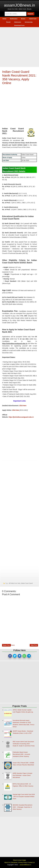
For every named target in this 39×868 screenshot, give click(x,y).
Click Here (23, 406)
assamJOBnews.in (19, 5)
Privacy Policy (23, 862)
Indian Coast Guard (27, 583)
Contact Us (31, 862)
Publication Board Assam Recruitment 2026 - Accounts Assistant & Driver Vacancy (21, 754)
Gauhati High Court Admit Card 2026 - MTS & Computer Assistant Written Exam (24, 797)
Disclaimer (14, 862)
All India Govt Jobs (15, 583)
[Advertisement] (19, 47)
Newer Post (6, 645)
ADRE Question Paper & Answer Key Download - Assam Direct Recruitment (23, 775)
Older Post (34, 645)
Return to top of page (19, 860)
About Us (7, 862)
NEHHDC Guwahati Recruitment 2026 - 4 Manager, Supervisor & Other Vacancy (22, 807)
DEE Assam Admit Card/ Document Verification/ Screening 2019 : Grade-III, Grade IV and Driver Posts (24, 744)
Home (13, 645)
